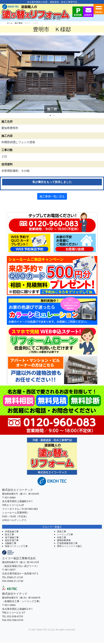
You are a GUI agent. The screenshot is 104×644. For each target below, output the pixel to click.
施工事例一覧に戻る (52, 196)
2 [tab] (54, 116)
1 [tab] (50, 116)
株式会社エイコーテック (18, 490)
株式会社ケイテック (15, 594)
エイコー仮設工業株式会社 (19, 558)
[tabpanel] (52, 74)
